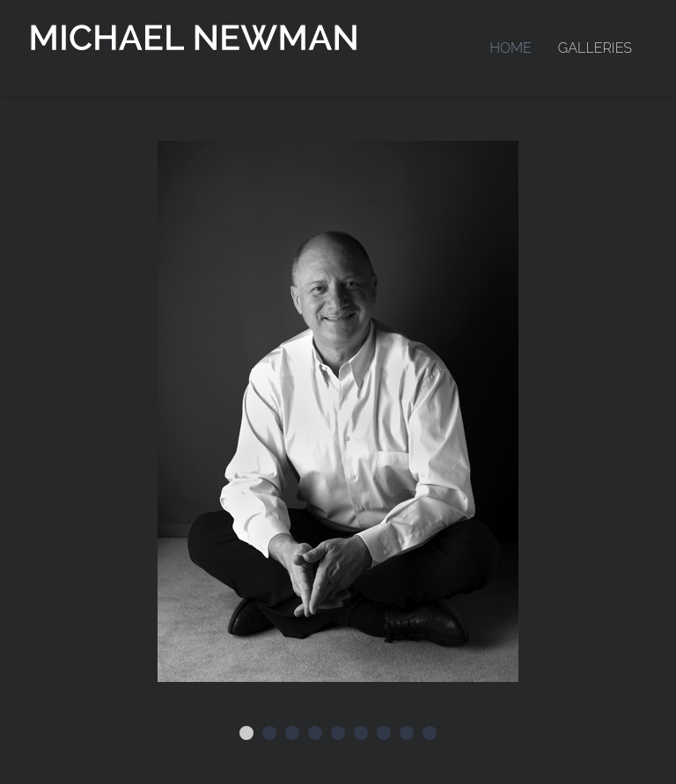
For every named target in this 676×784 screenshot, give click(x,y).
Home (511, 48)
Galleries (595, 48)
